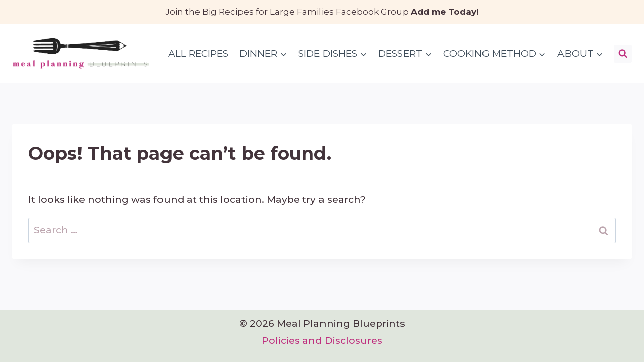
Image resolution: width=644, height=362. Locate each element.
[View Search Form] (623, 54)
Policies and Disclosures (322, 341)
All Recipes (198, 54)
